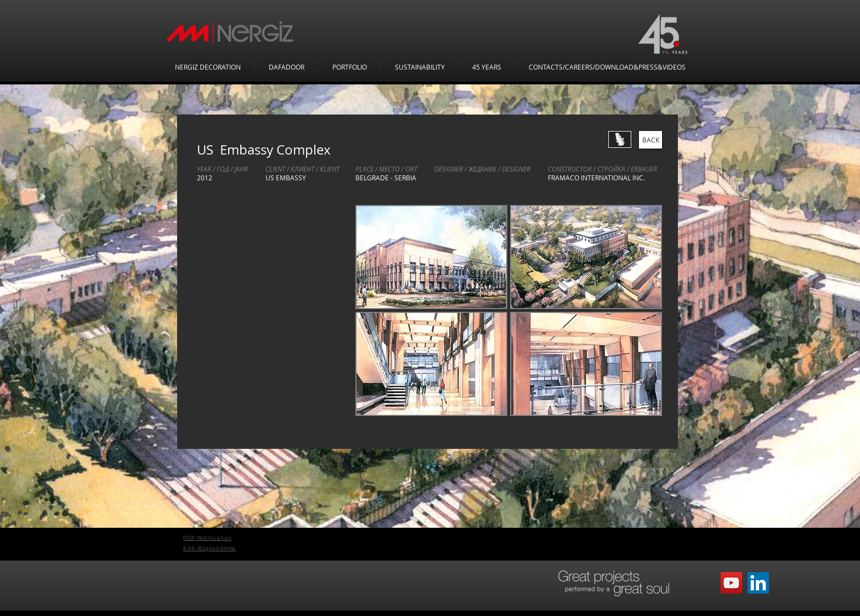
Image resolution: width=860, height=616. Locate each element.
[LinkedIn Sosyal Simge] (758, 583)
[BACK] (650, 140)
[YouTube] (731, 583)
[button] (431, 257)
